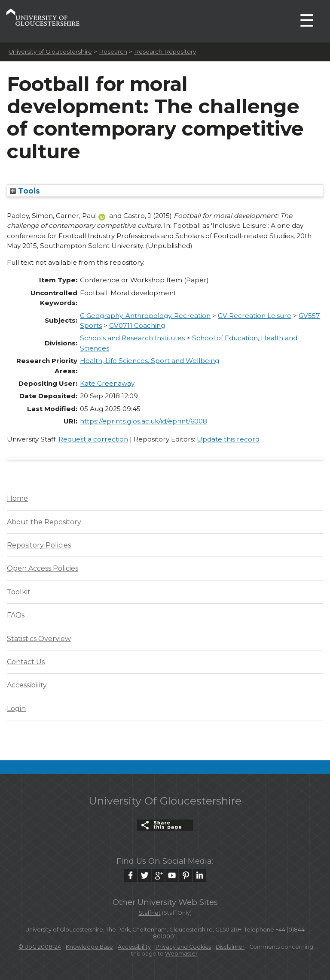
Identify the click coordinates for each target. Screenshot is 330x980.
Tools (25, 191)
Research (113, 51)
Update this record (228, 439)
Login (16, 709)
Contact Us (26, 662)
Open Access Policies (43, 568)
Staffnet (150, 913)
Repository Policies (39, 545)
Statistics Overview (39, 639)
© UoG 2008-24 (40, 947)
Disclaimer (230, 947)
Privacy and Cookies (183, 947)
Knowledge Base (89, 947)
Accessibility (27, 685)
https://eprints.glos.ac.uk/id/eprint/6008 (144, 421)
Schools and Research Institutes (132, 338)
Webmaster (181, 954)
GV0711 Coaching (137, 325)
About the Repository (44, 522)
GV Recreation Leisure (255, 316)
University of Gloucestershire (50, 51)
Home (17, 498)
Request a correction (93, 439)
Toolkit (19, 592)
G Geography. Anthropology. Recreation (145, 316)
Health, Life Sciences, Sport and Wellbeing (150, 361)
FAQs (16, 615)
